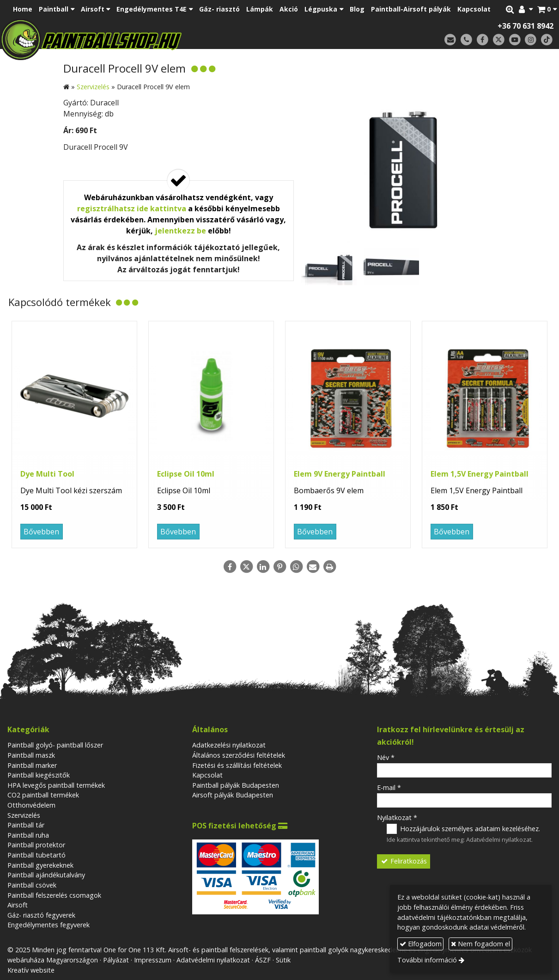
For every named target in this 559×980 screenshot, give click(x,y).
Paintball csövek (32, 885)
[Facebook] (483, 40)
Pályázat (116, 960)
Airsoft (18, 905)
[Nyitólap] (148, 39)
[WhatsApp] (296, 567)
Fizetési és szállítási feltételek (237, 765)
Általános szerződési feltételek (239, 755)
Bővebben (41, 532)
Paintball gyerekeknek (40, 865)
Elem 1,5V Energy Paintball (480, 474)
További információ (427, 960)
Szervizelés (24, 815)
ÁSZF (263, 960)
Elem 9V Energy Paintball (340, 474)
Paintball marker (32, 765)
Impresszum (153, 960)
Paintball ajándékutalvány (46, 875)
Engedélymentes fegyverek (49, 925)
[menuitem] (23, 9)
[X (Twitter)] (499, 40)
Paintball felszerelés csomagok (54, 895)
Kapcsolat (207, 775)
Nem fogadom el (480, 944)
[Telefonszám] (466, 40)
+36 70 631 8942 (526, 26)
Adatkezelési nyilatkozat (229, 745)
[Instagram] (531, 40)
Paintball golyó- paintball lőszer (55, 745)
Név (386, 757)
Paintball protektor (36, 845)
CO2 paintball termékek (43, 795)
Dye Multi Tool (47, 474)
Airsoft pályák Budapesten (233, 795)
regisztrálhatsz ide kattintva (132, 208)
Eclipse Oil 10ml (186, 474)
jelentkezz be (180, 231)
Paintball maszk (31, 755)
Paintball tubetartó (36, 855)
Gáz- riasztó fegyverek (41, 915)
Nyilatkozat (397, 818)
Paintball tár (26, 825)
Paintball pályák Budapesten (236, 785)
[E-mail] (450, 40)
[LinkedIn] (263, 567)
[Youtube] (515, 40)
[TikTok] (547, 40)
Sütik (283, 960)
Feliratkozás (403, 861)
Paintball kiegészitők (39, 775)
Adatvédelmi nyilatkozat (499, 839)
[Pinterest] (279, 567)
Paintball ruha (28, 835)
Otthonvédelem (31, 805)
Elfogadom (421, 944)
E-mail (389, 787)
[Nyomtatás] (329, 567)
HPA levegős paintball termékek (56, 785)
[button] (547, 9)
